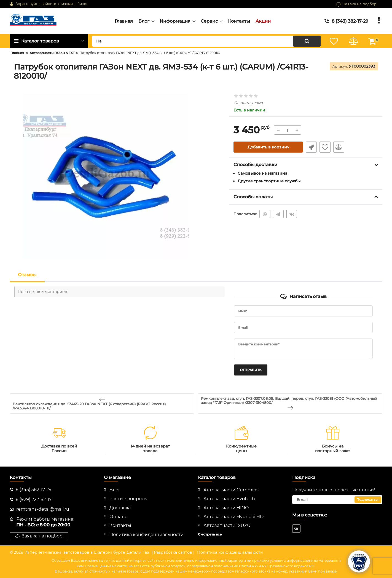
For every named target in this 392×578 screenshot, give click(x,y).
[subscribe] (337, 500)
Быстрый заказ (311, 147)
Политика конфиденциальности (230, 552)
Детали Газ (138, 552)
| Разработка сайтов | (173, 552)
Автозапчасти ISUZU (227, 525)
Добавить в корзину (268, 147)
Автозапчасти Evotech (229, 499)
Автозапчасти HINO (226, 508)
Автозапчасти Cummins (231, 490)
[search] (206, 41)
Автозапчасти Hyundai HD (233, 517)
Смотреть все (210, 534)
